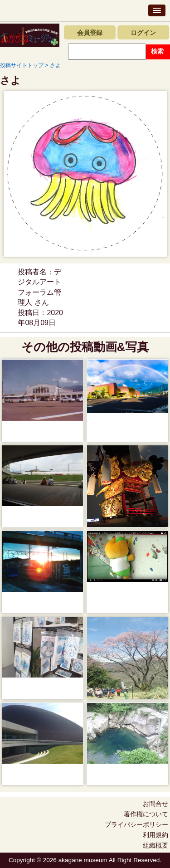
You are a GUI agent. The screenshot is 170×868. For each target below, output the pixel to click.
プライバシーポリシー (136, 824)
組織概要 (155, 845)
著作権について (146, 814)
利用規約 (155, 835)
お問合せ (155, 804)
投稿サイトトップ (22, 65)
